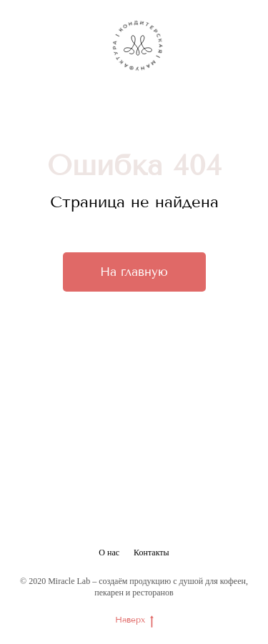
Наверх (134, 620)
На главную (134, 272)
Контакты (152, 553)
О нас (109, 553)
